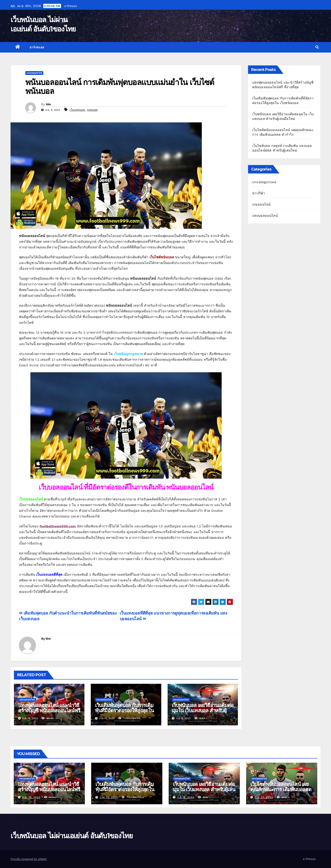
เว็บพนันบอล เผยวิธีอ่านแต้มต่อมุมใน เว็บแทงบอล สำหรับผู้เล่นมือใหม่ (203, 710)
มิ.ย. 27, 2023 (264, 797)
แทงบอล (92, 110)
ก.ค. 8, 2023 (186, 797)
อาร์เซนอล (71, 6)
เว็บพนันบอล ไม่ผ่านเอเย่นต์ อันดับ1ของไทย (72, 836)
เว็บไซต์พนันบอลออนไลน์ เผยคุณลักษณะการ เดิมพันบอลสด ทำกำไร (281, 789)
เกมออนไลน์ (262, 204)
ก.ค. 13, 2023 (109, 797)
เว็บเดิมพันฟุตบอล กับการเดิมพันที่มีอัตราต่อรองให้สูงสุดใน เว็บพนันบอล (124, 710)
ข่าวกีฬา (259, 193)
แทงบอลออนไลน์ (34, 73)
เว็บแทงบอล (77, 110)
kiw (49, 104)
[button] (317, 47)
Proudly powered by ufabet (28, 859)
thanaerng (130, 718)
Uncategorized (264, 182)
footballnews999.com (58, 526)
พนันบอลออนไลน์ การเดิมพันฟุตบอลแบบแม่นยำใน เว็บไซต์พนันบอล (120, 87)
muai (48, 718)
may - (201, 718)
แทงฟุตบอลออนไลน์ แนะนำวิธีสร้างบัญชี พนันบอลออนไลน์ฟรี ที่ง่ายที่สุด (49, 710)
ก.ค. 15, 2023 (31, 797)
